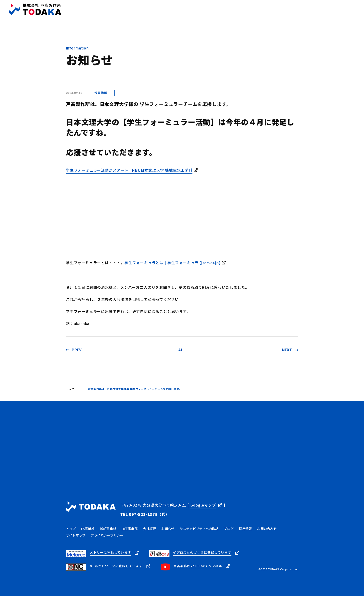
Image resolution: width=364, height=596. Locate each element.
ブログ (244, 9)
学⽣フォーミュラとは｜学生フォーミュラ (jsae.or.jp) (172, 263)
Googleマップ (203, 505)
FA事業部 (88, 527)
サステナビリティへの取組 (199, 527)
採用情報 (299, 9)
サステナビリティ (271, 9)
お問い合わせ (346, 9)
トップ (163, 9)
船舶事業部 (108, 527)
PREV (77, 350)
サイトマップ (76, 533)
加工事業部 (130, 527)
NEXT (287, 350)
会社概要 (203, 9)
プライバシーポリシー (107, 533)
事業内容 (182, 9)
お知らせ (225, 9)
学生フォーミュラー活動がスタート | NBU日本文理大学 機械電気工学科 (129, 170)
